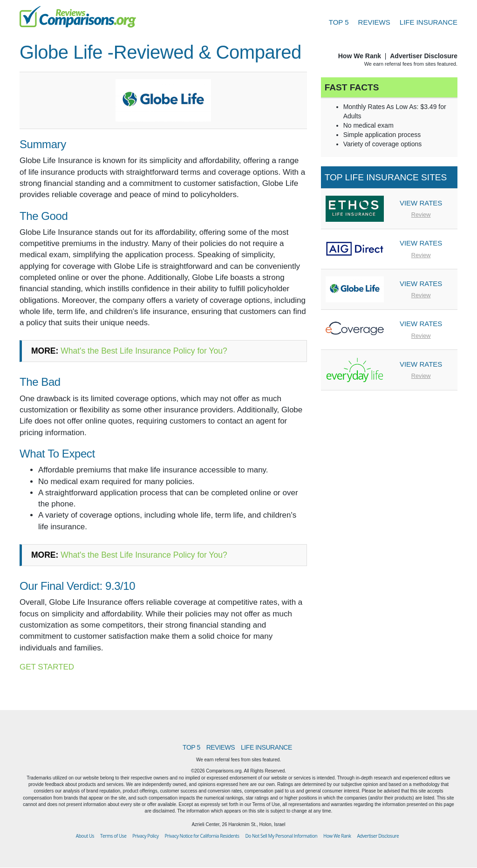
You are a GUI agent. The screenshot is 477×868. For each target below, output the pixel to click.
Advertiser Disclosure (424, 56)
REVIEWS (374, 22)
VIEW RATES (421, 203)
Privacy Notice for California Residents (202, 836)
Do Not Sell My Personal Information (281, 836)
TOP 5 (339, 22)
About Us (85, 836)
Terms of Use (113, 836)
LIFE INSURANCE (429, 22)
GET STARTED (47, 667)
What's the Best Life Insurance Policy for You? (144, 351)
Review (421, 215)
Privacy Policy (146, 836)
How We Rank (360, 56)
